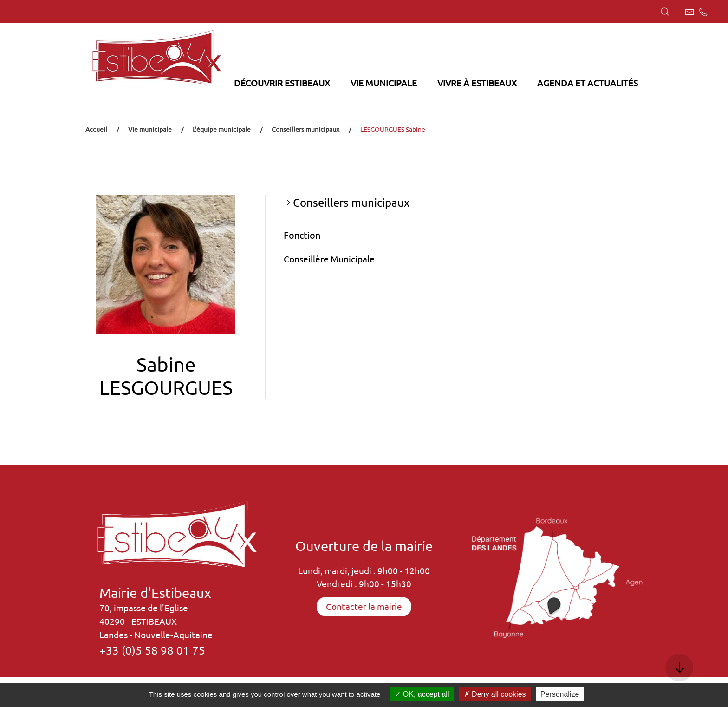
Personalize (560, 694)
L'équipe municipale (222, 130)
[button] (665, 12)
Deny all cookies (495, 694)
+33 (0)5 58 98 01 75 (152, 650)
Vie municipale (150, 130)
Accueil (96, 130)
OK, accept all (422, 694)
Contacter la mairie (364, 607)
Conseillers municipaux (305, 130)
